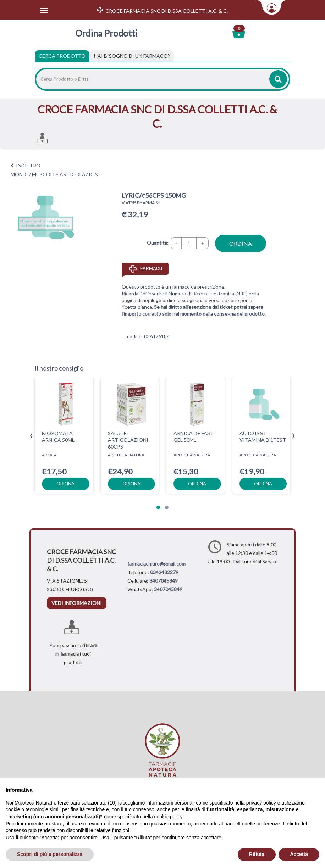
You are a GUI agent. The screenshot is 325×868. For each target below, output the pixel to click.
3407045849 (164, 581)
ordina (241, 243)
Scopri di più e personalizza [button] (50, 854)
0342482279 (164, 572)
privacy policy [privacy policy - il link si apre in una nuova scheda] (261, 803)
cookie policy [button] (168, 817)
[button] (158, 507)
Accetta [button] (299, 854)
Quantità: (158, 243)
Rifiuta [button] (257, 854)
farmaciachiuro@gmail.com (156, 564)
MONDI (19, 174)
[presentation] (31, 436)
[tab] (132, 56)
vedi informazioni (77, 603)
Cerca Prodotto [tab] (62, 56)
